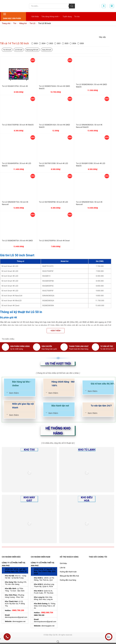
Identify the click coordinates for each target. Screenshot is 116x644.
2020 (81, 44)
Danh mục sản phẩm (12, 16)
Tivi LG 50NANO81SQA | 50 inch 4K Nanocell (89, 203)
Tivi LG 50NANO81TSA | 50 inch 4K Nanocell (15, 203)
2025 (65, 44)
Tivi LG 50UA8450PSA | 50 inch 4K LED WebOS (16, 165)
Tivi (15, 23)
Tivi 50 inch (7, 50)
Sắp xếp (102, 37)
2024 (42, 44)
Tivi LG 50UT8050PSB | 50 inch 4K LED (53, 202)
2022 (50, 44)
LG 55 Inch (19, 50)
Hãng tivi (23, 23)
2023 (34, 44)
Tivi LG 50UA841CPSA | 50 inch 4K (15, 86)
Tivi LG (32, 23)
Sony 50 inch (47, 50)
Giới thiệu (35, 17)
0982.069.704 (47, 613)
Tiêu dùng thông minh (51, 16)
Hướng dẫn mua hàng (68, 580)
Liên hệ (63, 568)
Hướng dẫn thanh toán (68, 572)
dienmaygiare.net (19, 621)
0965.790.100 (18, 610)
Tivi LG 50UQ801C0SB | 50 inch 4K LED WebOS (91, 165)
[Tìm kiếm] (72, 6)
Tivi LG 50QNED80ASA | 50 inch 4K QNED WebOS (91, 86)
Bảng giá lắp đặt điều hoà (69, 576)
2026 (73, 44)
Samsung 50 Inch (32, 50)
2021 (57, 44)
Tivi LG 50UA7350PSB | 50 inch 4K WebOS (18, 125)
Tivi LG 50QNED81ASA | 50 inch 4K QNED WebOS (54, 126)
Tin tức (77, 17)
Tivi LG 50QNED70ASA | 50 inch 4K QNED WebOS (54, 87)
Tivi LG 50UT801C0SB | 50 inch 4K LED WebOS (53, 165)
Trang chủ (6, 23)
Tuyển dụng (67, 17)
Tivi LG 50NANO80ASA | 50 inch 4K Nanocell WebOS (89, 126)
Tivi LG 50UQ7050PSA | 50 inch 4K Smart (54, 241)
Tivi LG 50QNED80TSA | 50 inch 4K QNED (17, 241)
